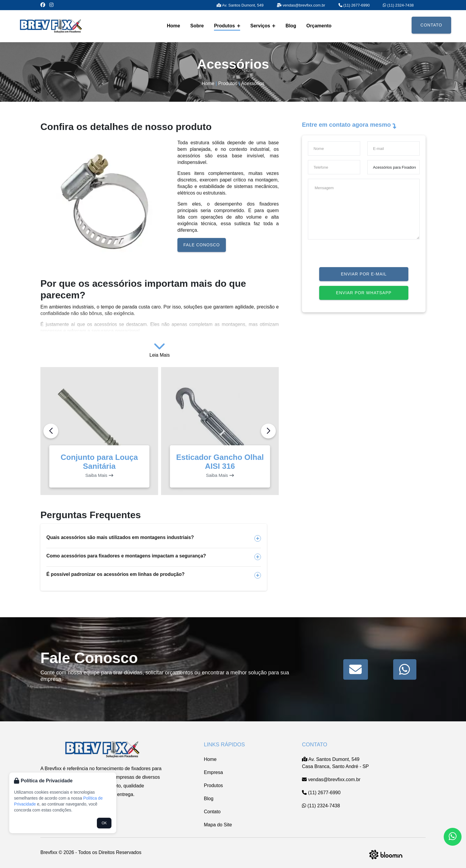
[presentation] (353, 256)
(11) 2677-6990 (354, 5)
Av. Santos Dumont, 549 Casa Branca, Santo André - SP (335, 763)
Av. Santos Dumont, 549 (240, 5)
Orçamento (319, 26)
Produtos (227, 26)
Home (173, 26)
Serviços (263, 26)
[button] (268, 431)
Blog (291, 26)
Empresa (213, 772)
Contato (431, 25)
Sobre (197, 26)
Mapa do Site (218, 825)
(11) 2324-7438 (398, 5)
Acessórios (253, 83)
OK (104, 823)
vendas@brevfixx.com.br (301, 5)
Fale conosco (201, 245)
